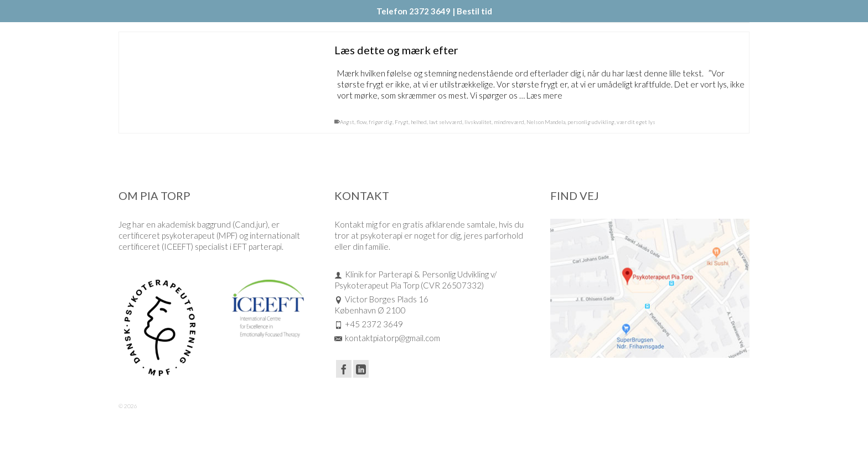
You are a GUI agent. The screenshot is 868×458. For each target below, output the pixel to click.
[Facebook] (344, 369)
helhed (419, 122)
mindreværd (509, 122)
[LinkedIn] (361, 369)
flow (361, 122)
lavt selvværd (446, 122)
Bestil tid (474, 11)
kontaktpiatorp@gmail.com (387, 338)
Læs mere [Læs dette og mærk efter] (544, 96)
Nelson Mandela (546, 122)
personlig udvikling (591, 122)
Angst (347, 122)
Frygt (402, 122)
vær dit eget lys (636, 122)
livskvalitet (478, 122)
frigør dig (381, 122)
